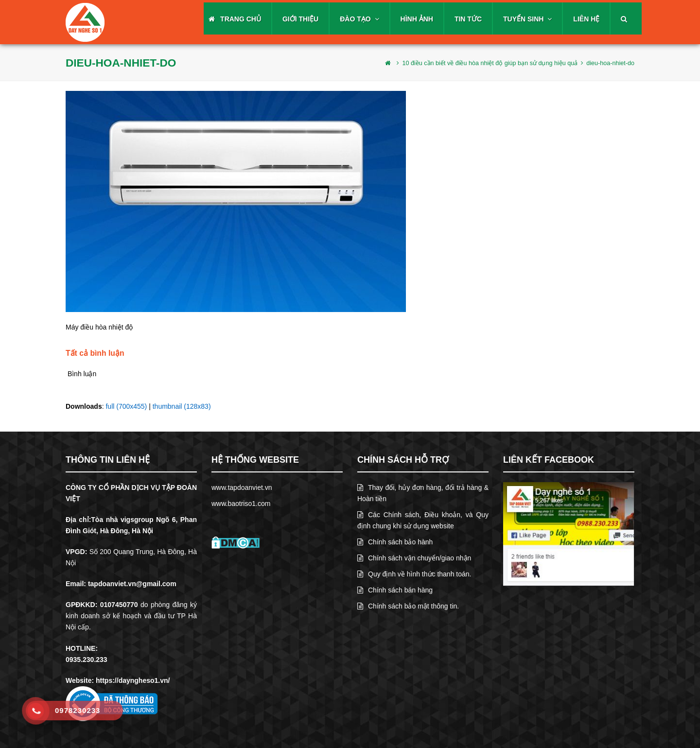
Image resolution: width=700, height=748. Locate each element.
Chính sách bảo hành (395, 542)
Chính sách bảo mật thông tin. (408, 606)
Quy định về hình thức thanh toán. (414, 574)
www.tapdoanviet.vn (242, 487)
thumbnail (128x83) (182, 406)
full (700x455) (126, 406)
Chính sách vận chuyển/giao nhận (414, 558)
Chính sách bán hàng (395, 590)
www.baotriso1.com (241, 504)
